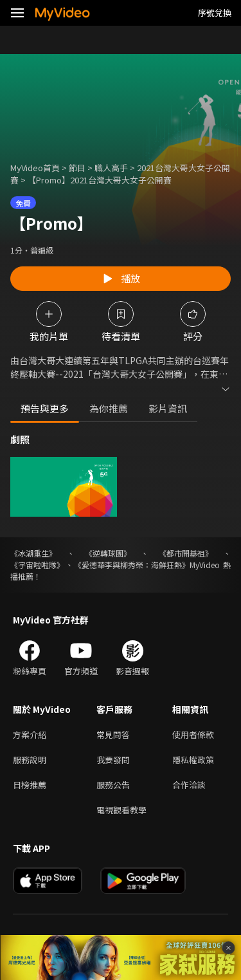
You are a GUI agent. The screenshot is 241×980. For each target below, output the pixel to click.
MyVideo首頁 (35, 168)
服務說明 (30, 760)
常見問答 (113, 735)
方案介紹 (30, 735)
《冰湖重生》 (33, 553)
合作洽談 (189, 785)
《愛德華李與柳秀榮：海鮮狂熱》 (132, 565)
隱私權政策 (193, 760)
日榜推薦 (30, 785)
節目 (77, 168)
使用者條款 (193, 735)
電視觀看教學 (121, 810)
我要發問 (113, 760)
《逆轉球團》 (108, 553)
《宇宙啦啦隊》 (37, 565)
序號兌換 (215, 13)
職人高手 (111, 168)
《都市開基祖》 (186, 553)
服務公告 (113, 785)
